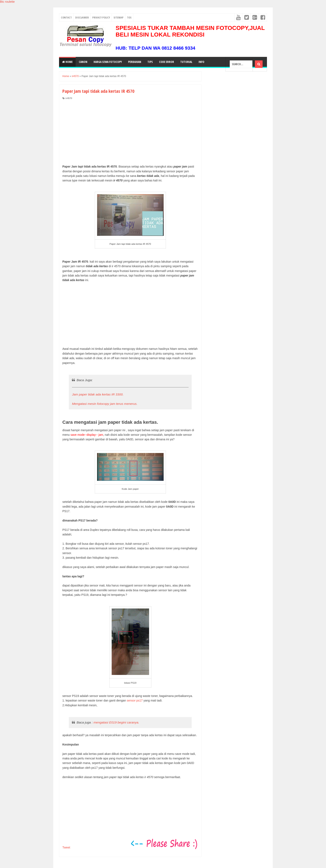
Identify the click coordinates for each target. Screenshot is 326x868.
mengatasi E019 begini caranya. (116, 722)
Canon (83, 62)
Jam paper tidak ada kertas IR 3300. (98, 394)
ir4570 (69, 98)
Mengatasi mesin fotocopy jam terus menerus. (105, 404)
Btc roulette (7, 2)
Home (67, 62)
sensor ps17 (135, 700)
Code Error (167, 62)
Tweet (66, 847)
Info (201, 62)
